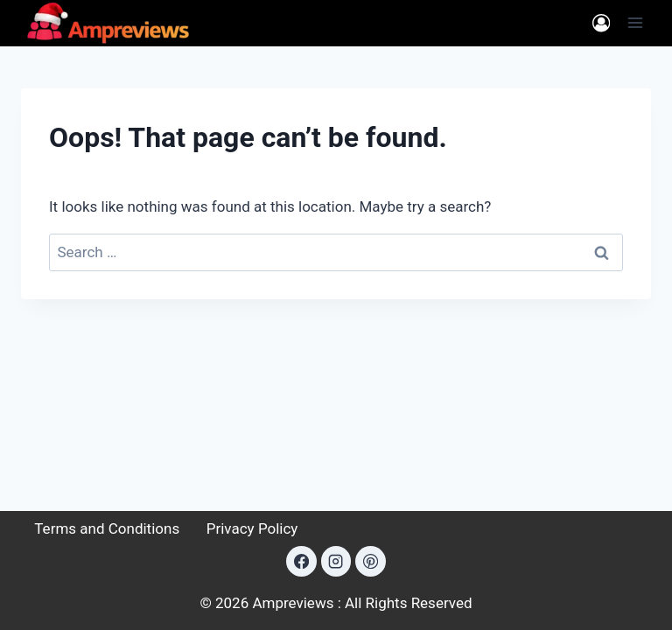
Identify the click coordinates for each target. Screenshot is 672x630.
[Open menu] (635, 23)
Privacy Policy (252, 528)
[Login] (601, 23)
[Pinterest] (370, 561)
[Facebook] (301, 561)
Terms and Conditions (107, 528)
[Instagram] (336, 561)
